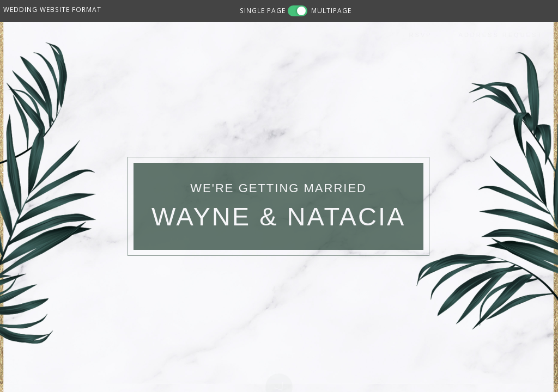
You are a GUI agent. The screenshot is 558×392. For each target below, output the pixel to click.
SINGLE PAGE (263, 10)
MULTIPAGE (331, 10)
